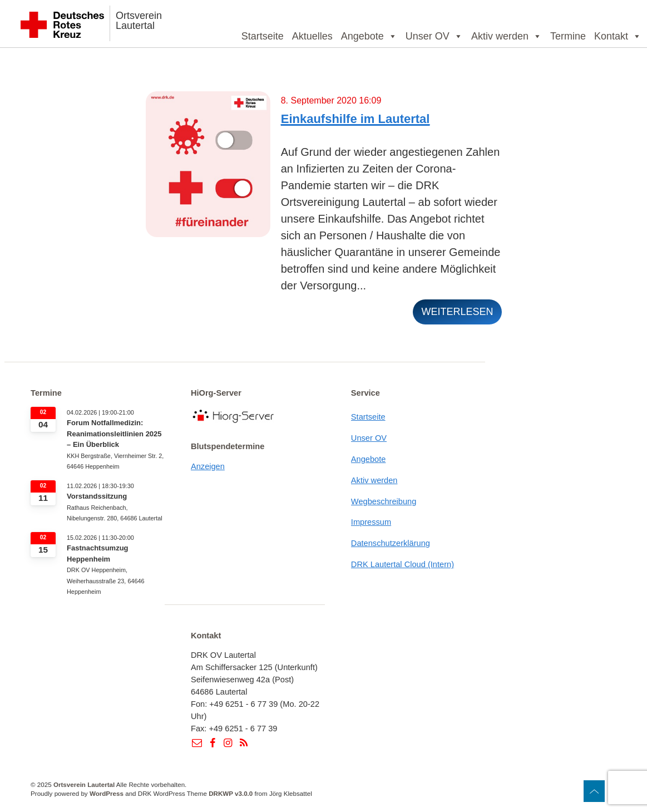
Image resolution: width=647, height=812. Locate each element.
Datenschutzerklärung (391, 543)
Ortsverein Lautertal (139, 21)
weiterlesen (457, 312)
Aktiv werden (507, 36)
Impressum (371, 522)
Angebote (369, 36)
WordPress (107, 793)
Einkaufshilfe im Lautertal (355, 119)
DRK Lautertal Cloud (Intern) (402, 564)
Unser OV (434, 36)
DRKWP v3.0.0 (231, 793)
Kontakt (618, 36)
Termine (568, 36)
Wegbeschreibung (384, 501)
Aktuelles (312, 36)
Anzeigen (208, 466)
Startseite (263, 36)
